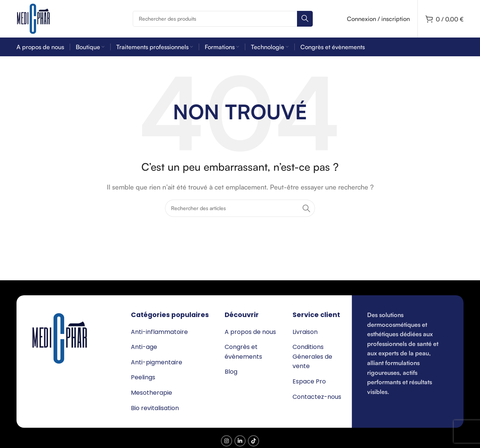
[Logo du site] (33, 18)
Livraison (305, 332)
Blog (231, 372)
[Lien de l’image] (60, 338)
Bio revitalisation (155, 408)
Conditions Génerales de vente (312, 356)
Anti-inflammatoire (159, 332)
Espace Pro (309, 381)
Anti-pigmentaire (157, 362)
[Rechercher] (223, 19)
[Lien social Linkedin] (240, 441)
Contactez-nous (317, 397)
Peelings (143, 377)
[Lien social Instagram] (226, 441)
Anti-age (144, 347)
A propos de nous (250, 332)
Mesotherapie (151, 393)
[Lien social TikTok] (253, 441)
